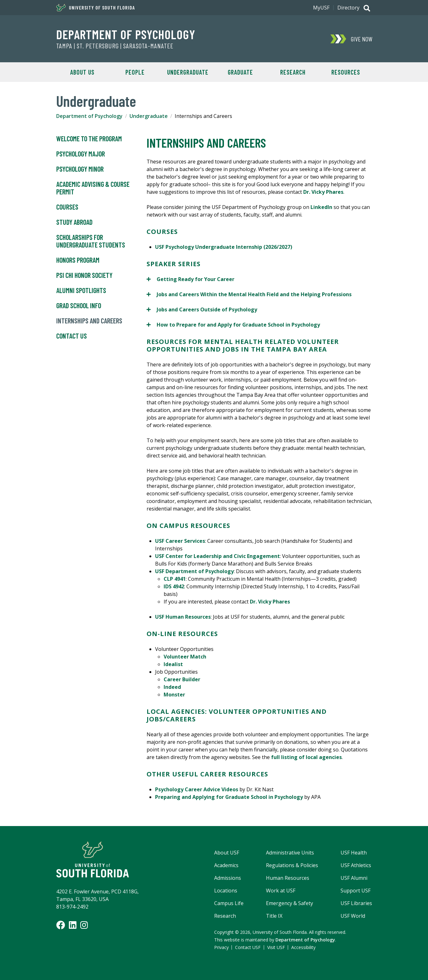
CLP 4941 (175, 579)
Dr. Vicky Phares (323, 192)
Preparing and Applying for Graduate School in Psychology (229, 797)
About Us (82, 72)
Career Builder (182, 679)
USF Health (354, 853)
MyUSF (321, 8)
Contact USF (248, 947)
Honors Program (78, 260)
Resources (346, 72)
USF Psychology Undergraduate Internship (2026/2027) (224, 247)
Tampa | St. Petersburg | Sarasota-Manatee (115, 46)
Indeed (172, 687)
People (135, 72)
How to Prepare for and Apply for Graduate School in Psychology (233, 325)
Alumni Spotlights (81, 291)
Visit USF (276, 947)
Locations (226, 891)
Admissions (228, 878)
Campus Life (229, 903)
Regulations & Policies (292, 865)
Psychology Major (81, 154)
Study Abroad (74, 222)
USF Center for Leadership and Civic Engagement (217, 556)
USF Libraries (356, 903)
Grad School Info (79, 306)
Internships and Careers (89, 321)
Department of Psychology (126, 34)
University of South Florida (96, 8)
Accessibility (303, 947)
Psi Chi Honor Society (84, 275)
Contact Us (72, 336)
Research (293, 72)
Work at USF (281, 891)
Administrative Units (290, 853)
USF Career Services (180, 541)
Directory (348, 8)
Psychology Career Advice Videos (197, 789)
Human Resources (288, 878)
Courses (67, 207)
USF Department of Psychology (194, 571)
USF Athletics (356, 865)
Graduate (240, 72)
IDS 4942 (174, 586)
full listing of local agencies (306, 757)
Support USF (356, 891)
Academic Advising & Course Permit (93, 188)
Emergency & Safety (289, 903)
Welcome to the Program (89, 139)
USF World (353, 916)
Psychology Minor (80, 169)
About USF (227, 853)
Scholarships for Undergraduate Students (91, 241)
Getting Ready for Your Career (190, 279)
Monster (174, 695)
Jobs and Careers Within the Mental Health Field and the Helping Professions (249, 294)
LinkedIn (322, 207)
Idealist (173, 664)
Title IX (274, 916)
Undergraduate (188, 72)
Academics (226, 865)
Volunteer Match (185, 657)
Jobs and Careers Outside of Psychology (202, 309)
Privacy (221, 947)
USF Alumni (354, 878)
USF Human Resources (183, 617)
